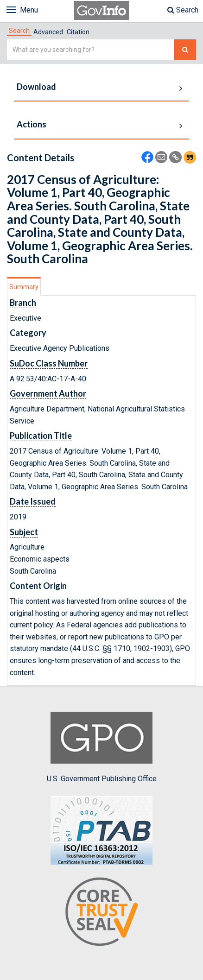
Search (183, 10)
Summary (24, 287)
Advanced (48, 32)
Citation (78, 32)
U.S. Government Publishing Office (102, 747)
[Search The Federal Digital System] (185, 50)
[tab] (19, 31)
